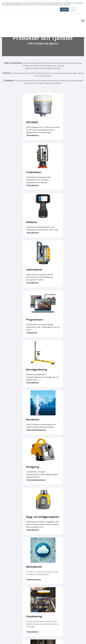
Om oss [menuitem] (47, 619)
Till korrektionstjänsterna (15, 285)
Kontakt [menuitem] (47, 616)
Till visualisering (11, 393)
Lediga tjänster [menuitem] (78, 604)
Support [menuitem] (47, 600)
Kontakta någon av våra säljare (38, 516)
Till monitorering (54, 396)
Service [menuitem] (47, 604)
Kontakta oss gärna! (10, 523)
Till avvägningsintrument (57, 288)
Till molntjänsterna (55, 337)
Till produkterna (12, 138)
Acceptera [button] (64, 10)
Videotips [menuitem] (75, 600)
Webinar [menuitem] (75, 612)
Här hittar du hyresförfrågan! (31, 509)
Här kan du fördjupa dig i (12, 437)
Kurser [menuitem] (47, 612)
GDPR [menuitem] (74, 608)
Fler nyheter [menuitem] (76, 597)
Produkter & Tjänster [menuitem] (52, 597)
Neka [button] (73, 10)
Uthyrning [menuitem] (48, 608)
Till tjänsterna (11, 238)
